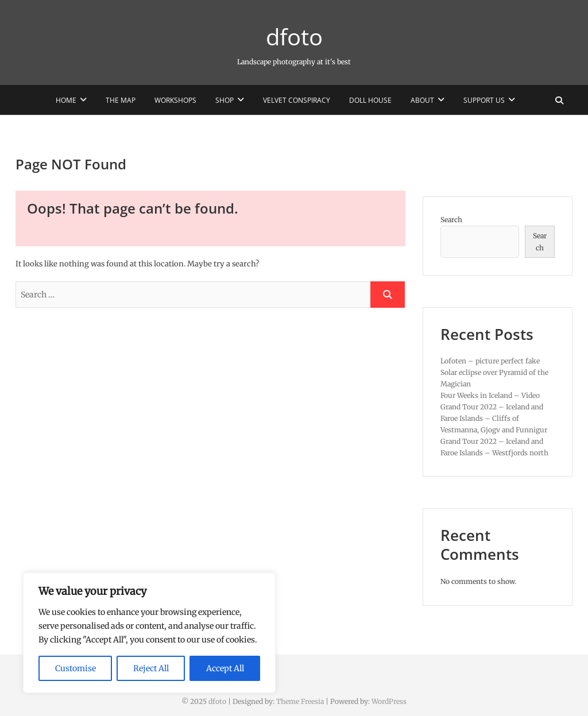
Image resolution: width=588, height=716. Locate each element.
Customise (76, 668)
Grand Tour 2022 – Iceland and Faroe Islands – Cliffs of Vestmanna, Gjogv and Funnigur (494, 418)
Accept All (225, 668)
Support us (484, 100)
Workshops (175, 100)
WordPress (389, 701)
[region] (149, 633)
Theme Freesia (300, 701)
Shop (225, 100)
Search (451, 220)
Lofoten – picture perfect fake (490, 361)
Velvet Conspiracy (297, 100)
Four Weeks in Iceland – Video (490, 395)
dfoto (294, 37)
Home (66, 100)
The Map (121, 100)
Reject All (151, 668)
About (422, 100)
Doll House (370, 100)
